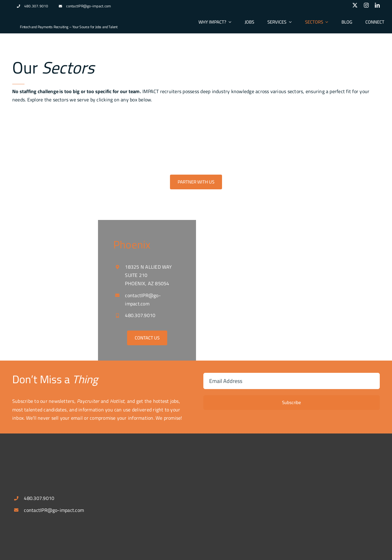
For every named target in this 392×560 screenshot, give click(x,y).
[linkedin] (377, 5)
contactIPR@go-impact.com (89, 6)
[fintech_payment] (36, 119)
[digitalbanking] (164, 119)
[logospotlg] (43, 16)
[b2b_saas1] (291, 119)
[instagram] (366, 5)
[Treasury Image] (227, 119)
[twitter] (355, 5)
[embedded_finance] (355, 119)
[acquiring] (100, 119)
